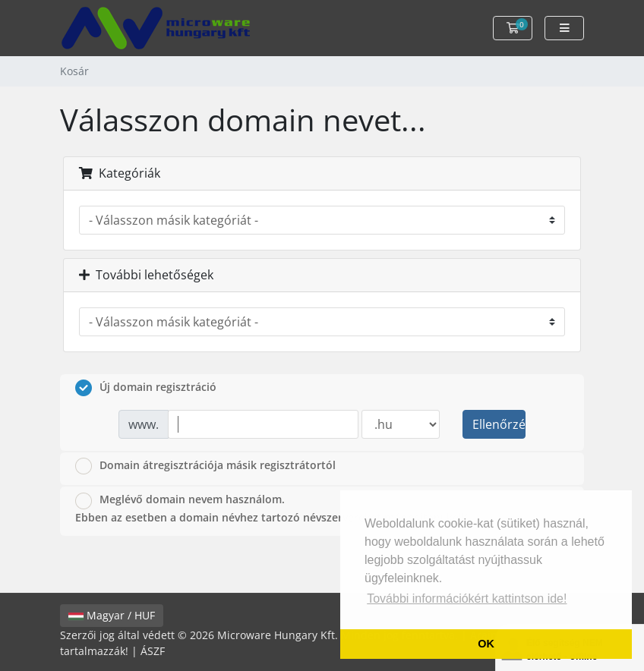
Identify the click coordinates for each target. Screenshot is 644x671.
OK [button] (486, 644)
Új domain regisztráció (146, 388)
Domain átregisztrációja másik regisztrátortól (205, 466)
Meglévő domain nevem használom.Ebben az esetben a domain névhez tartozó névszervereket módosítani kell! (271, 508)
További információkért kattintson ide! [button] (467, 599)
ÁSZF (153, 651)
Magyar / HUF (112, 615)
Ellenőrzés (499, 424)
